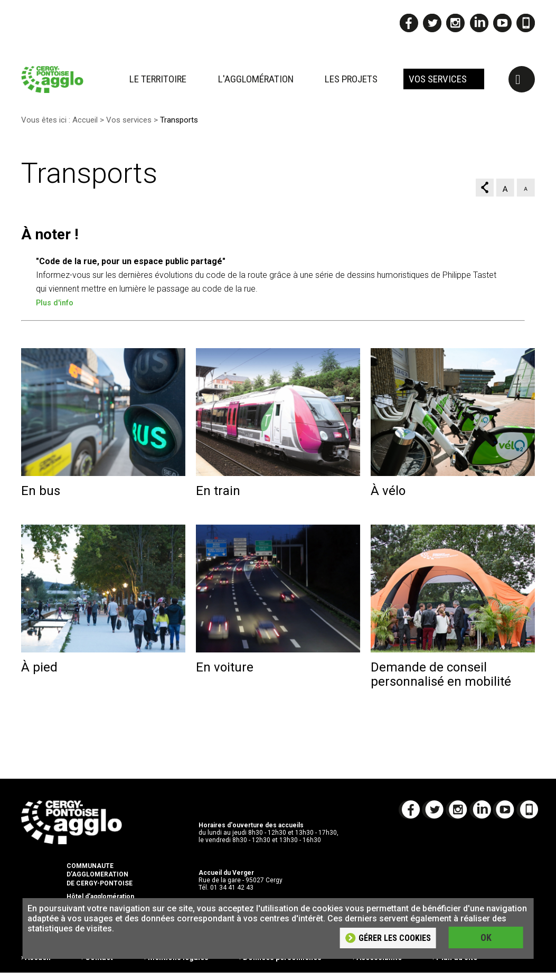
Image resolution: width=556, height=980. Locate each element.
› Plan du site (455, 967)
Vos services (438, 79)
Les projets (351, 79)
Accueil (85, 127)
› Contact (97, 967)
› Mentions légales (176, 967)
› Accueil (36, 967)
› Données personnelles (280, 967)
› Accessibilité (377, 967)
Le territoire (158, 79)
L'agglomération (256, 79)
